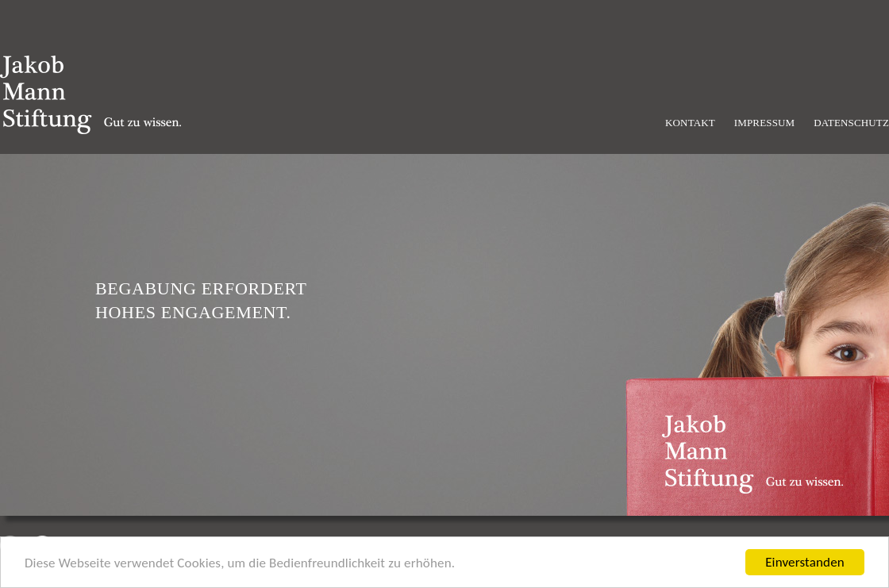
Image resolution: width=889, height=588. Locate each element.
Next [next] (42, 546)
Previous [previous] (10, 546)
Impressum (765, 123)
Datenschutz (851, 123)
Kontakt (690, 123)
